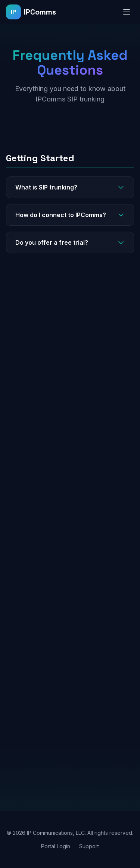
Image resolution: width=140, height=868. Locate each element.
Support (89, 846)
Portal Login (56, 846)
